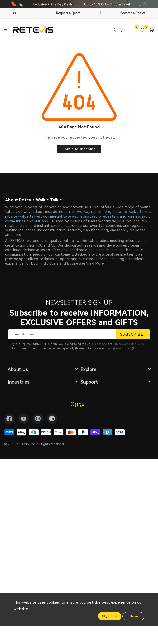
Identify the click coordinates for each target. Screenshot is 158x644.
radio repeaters (106, 216)
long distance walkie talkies (128, 212)
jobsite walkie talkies (23, 216)
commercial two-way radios (67, 216)
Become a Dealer (133, 13)
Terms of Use (99, 344)
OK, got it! (110, 616)
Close (133, 616)
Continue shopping (79, 149)
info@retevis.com (119, 349)
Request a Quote (68, 13)
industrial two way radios (80, 212)
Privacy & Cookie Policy (129, 344)
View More (95, 263)
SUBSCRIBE (133, 334)
